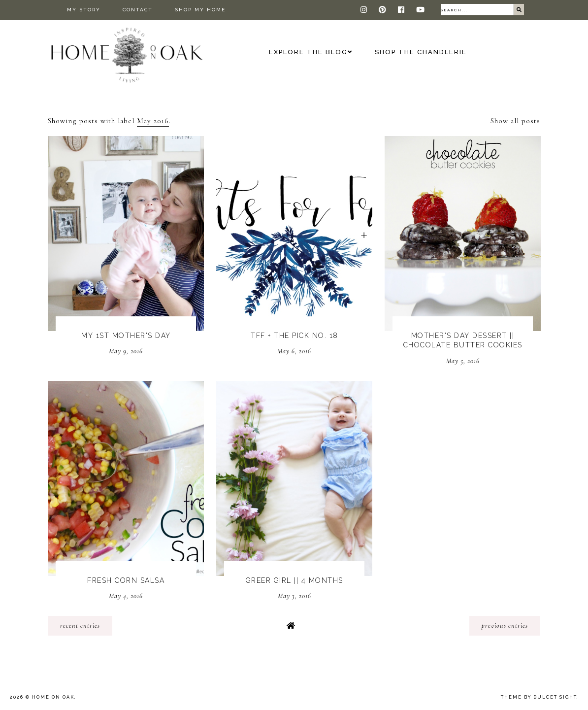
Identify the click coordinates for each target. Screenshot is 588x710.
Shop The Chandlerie (421, 52)
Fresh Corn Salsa (126, 580)
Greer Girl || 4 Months (294, 580)
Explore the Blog (308, 52)
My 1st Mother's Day (126, 336)
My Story (84, 10)
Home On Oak (53, 697)
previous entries (505, 625)
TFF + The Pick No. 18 (294, 336)
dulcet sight (555, 697)
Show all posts (515, 121)
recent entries (80, 625)
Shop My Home (200, 10)
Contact (138, 10)
